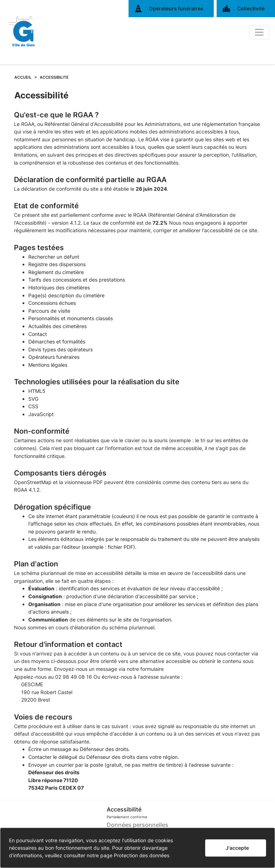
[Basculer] (259, 32)
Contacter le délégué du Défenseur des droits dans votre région (103, 757)
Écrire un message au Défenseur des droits (78, 749)
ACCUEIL (23, 77)
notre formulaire (145, 669)
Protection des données (142, 855)
